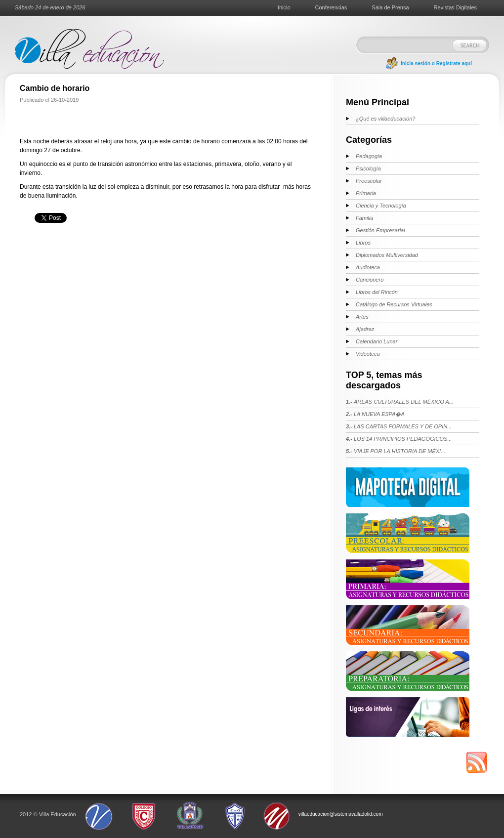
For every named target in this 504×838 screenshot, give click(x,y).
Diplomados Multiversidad (387, 255)
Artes (362, 317)
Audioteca (368, 267)
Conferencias (331, 7)
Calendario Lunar (377, 341)
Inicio (284, 7)
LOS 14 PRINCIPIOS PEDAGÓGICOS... (399, 439)
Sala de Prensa (390, 7)
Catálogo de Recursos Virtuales (394, 304)
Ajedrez (365, 329)
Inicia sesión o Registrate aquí (436, 63)
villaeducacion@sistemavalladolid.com (341, 814)
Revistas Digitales (455, 7)
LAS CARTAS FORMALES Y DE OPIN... (399, 426)
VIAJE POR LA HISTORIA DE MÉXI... (396, 451)
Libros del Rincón (377, 292)
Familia (364, 218)
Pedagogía (369, 156)
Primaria (366, 193)
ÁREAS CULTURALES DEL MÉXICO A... (400, 402)
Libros (363, 243)
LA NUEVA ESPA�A (375, 414)
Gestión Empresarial (380, 230)
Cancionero (370, 280)
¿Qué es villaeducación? (385, 119)
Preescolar (369, 181)
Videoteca (368, 354)
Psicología (368, 168)
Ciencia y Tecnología (381, 206)
